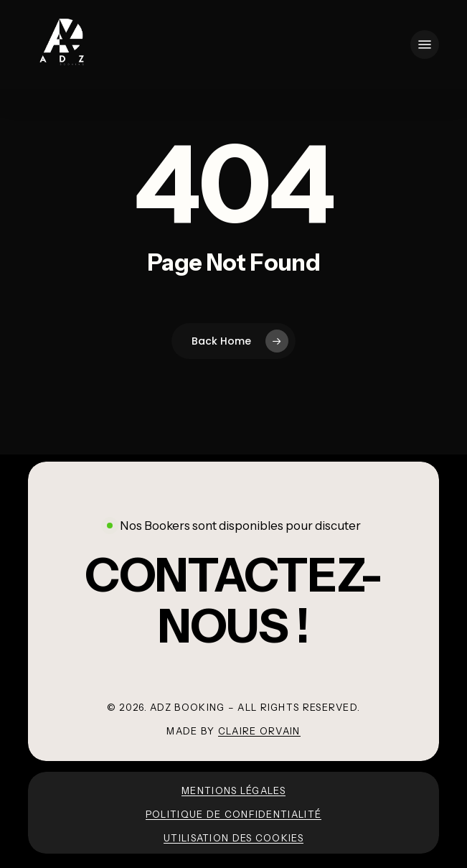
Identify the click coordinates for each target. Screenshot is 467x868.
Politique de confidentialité (233, 814)
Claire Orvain (259, 731)
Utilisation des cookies (233, 838)
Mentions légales (233, 790)
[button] (425, 45)
